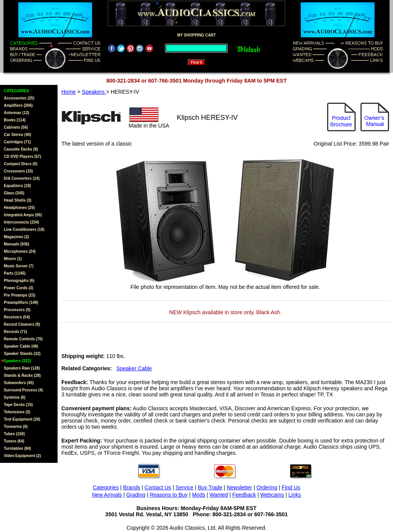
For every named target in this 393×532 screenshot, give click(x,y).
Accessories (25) (19, 98)
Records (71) (16, 332)
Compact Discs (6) (21, 164)
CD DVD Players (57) (22, 157)
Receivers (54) (17, 317)
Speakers (94, 92)
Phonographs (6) (19, 281)
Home (69, 92)
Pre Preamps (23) (20, 295)
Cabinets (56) (16, 127)
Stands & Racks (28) (22, 375)
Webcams (272, 495)
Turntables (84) (17, 448)
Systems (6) (15, 397)
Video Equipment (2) (22, 456)
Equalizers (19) (17, 186)
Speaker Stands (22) (22, 354)
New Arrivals (107, 495)
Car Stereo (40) (17, 135)
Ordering (267, 487)
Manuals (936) (17, 244)
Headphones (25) (19, 208)
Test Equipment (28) (22, 419)
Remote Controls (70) (23, 339)
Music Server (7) (19, 266)
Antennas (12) (17, 113)
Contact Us (158, 487)
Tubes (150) (14, 434)
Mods (198, 495)
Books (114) (15, 120)
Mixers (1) (13, 259)
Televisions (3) (17, 412)
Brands (132, 487)
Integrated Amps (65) (23, 215)
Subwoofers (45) (19, 383)
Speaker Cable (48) (21, 346)
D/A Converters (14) (22, 178)
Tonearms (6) (16, 427)
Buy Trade (210, 487)
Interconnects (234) (21, 222)
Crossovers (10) (18, 171)
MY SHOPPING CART (197, 35)
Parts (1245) (15, 273)
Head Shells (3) (18, 200)
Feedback (244, 495)
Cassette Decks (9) (21, 149)
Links (295, 495)
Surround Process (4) (23, 390)
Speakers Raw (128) (22, 368)
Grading (136, 495)
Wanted (219, 495)
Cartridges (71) (17, 142)
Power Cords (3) (19, 288)
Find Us (291, 487)
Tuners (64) (14, 441)
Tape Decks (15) (18, 405)
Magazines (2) (17, 237)
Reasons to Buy (169, 495)
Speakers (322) (17, 361)
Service (184, 487)
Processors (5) (17, 310)
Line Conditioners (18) (24, 230)
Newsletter (239, 487)
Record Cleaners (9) (22, 324)
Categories (106, 487)
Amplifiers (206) (18, 105)
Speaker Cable (134, 368)
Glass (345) (14, 193)
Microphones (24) (20, 251)
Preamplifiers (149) (21, 302)
